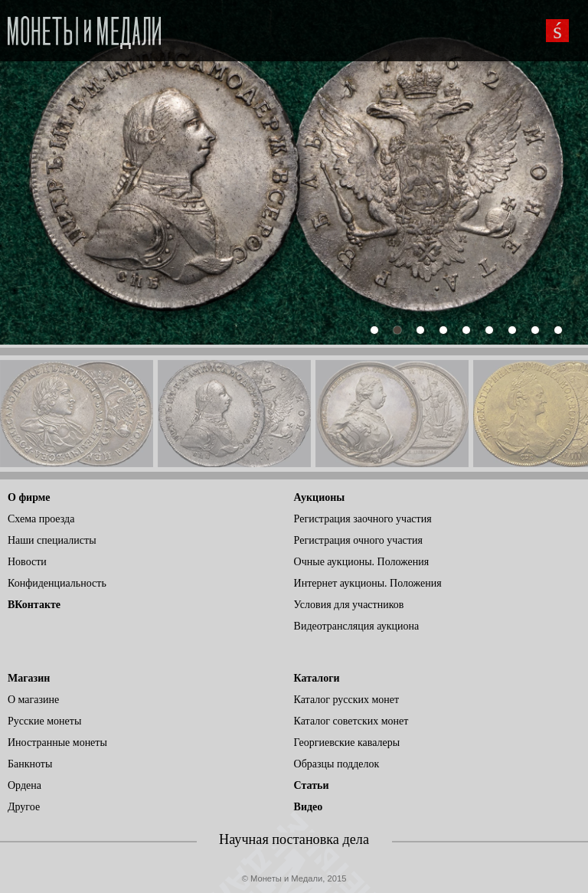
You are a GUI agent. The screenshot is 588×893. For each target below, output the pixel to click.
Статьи (312, 785)
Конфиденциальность (57, 583)
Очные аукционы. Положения (362, 562)
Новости (27, 562)
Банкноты (30, 764)
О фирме (29, 497)
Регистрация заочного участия (363, 519)
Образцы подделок (337, 764)
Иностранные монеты (57, 743)
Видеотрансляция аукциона (357, 626)
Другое (24, 807)
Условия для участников (349, 605)
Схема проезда (41, 519)
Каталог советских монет (351, 721)
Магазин (29, 678)
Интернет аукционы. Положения (368, 583)
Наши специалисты (52, 540)
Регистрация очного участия (358, 540)
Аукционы (320, 497)
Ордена (24, 785)
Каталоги (317, 678)
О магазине (33, 700)
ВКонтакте (34, 605)
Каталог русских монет (347, 700)
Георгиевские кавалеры (347, 743)
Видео (309, 807)
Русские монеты (44, 721)
